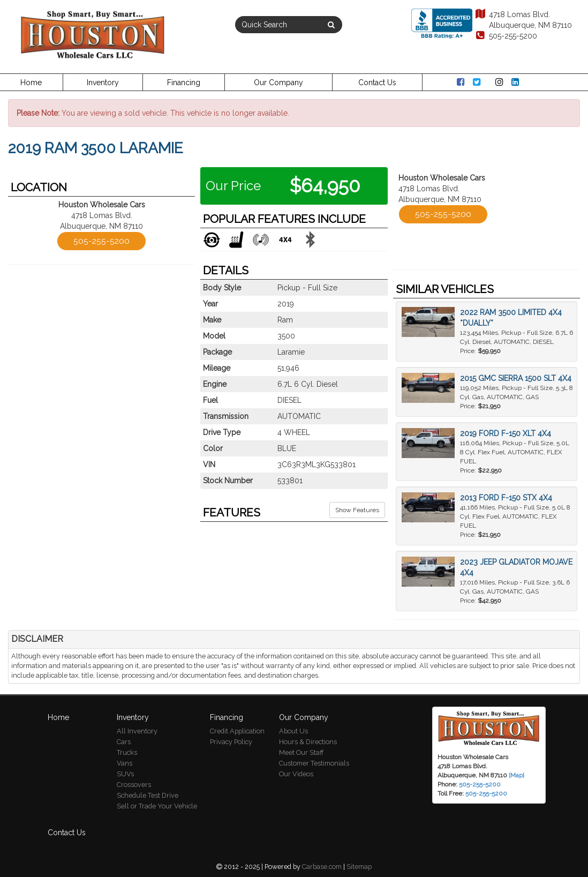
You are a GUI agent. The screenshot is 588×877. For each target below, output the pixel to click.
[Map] (517, 775)
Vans (125, 763)
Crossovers (134, 785)
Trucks (127, 752)
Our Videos (296, 774)
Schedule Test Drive (148, 795)
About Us (293, 731)
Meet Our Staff (301, 752)
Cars (124, 742)
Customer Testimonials (314, 763)
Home (31, 83)
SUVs (125, 774)
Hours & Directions (308, 742)
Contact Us (377, 83)
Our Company (278, 83)
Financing (184, 83)
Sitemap (359, 867)
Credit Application (237, 731)
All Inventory (137, 731)
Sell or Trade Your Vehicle (157, 806)
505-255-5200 (506, 36)
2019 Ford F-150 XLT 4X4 (506, 433)
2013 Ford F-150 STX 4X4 (506, 498)
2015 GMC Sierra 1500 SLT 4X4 (516, 378)
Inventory (103, 83)
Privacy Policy (231, 742)
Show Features (357, 510)
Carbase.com (322, 867)
